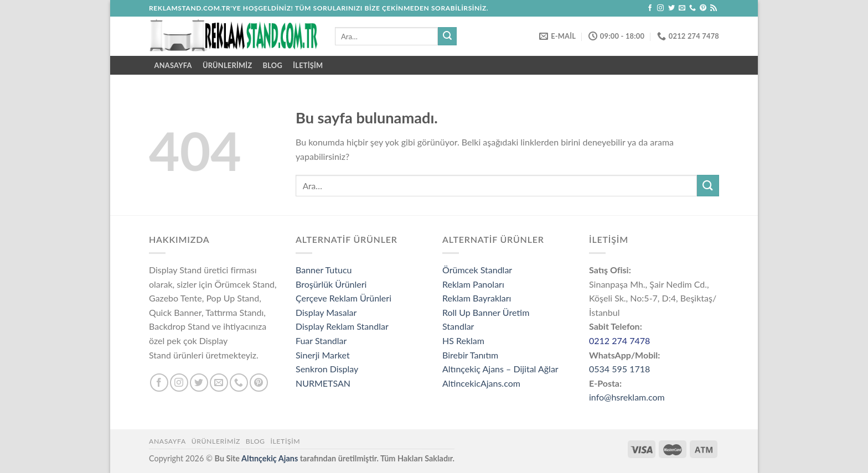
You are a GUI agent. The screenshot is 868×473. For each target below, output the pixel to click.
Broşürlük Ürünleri (331, 284)
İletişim (308, 65)
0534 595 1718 (619, 369)
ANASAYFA (173, 65)
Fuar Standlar (321, 341)
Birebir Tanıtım (470, 355)
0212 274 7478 (619, 341)
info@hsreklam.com (627, 397)
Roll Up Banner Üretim (486, 312)
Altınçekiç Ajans (270, 458)
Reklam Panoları (473, 284)
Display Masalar (326, 312)
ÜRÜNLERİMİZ (228, 65)
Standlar (458, 326)
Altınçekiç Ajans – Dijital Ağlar (500, 369)
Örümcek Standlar (477, 270)
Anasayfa (167, 441)
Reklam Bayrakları (477, 298)
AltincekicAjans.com (481, 383)
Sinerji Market (323, 355)
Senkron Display (327, 369)
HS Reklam (463, 341)
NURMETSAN (323, 383)
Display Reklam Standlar (342, 326)
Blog (273, 65)
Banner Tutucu (324, 270)
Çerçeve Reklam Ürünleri (343, 298)
